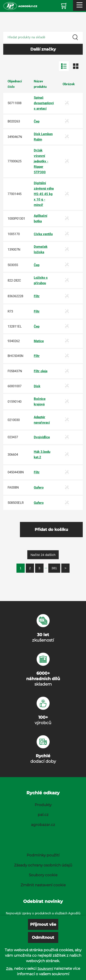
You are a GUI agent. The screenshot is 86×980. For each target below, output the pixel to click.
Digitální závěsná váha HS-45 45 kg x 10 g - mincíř (44, 194)
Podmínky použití (43, 855)
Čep (37, 121)
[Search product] (43, 37)
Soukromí (45, 969)
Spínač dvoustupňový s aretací (44, 103)
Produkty (43, 805)
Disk (37, 386)
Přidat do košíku (51, 530)
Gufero (39, 487)
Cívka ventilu (43, 234)
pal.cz (43, 815)
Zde (9, 969)
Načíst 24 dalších (43, 555)
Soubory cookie (43, 875)
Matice (39, 341)
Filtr (37, 296)
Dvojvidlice (42, 437)
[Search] (75, 37)
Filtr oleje (41, 371)
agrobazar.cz (43, 825)
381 (54, 568)
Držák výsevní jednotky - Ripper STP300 (41, 161)
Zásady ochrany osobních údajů (43, 865)
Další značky (43, 49)
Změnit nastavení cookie (43, 885)
